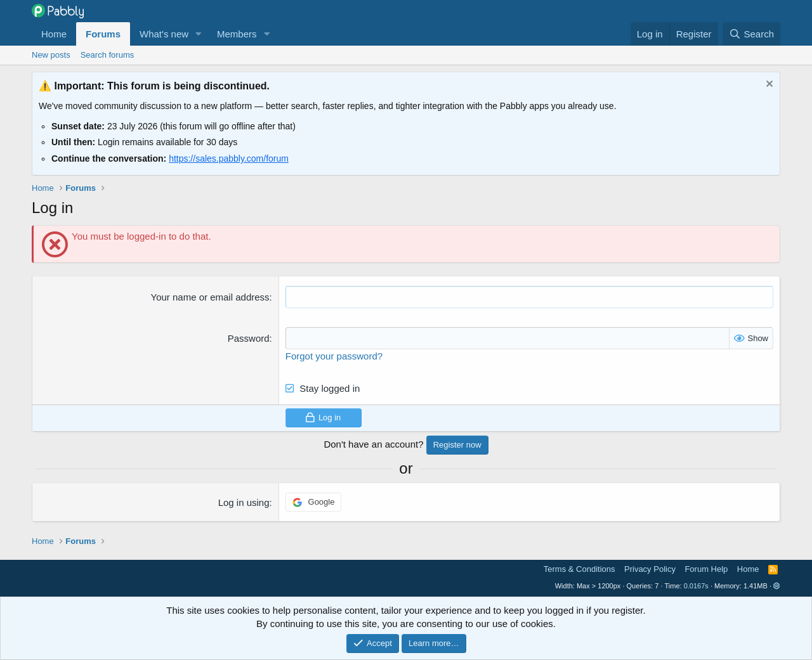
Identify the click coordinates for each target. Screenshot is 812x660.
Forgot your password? (334, 356)
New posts (51, 55)
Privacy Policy (650, 569)
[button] (199, 34)
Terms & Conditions (580, 569)
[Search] (751, 34)
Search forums (108, 55)
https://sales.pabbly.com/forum (229, 159)
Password (249, 338)
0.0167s (696, 586)
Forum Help (706, 569)
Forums (103, 34)
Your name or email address (210, 297)
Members (237, 34)
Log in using (244, 502)
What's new (164, 34)
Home (54, 34)
